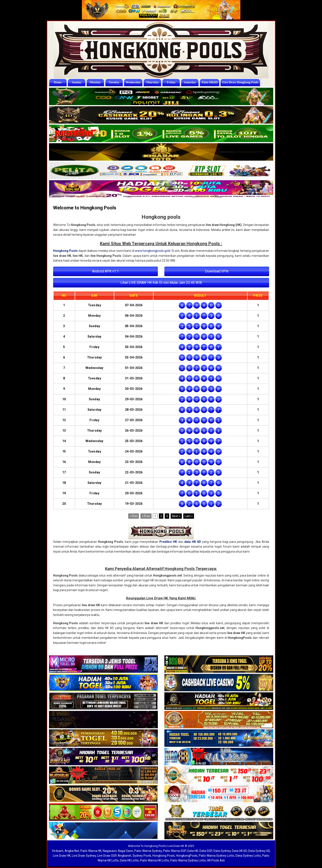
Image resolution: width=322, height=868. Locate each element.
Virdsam (58, 851)
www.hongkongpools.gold (153, 251)
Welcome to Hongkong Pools (85, 208)
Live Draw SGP (107, 856)
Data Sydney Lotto (248, 856)
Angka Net (72, 851)
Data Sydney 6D (259, 851)
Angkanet (125, 856)
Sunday (77, 82)
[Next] (176, 516)
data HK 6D (193, 542)
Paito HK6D (210, 82)
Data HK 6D (239, 851)
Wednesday (133, 82)
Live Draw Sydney (84, 856)
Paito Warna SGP (174, 851)
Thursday (153, 82)
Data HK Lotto (129, 860)
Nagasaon (110, 851)
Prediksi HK (168, 542)
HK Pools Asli (216, 860)
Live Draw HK (62, 856)
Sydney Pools (142, 856)
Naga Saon (126, 851)
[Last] (189, 516)
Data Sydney (222, 851)
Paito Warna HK (91, 851)
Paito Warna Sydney (148, 851)
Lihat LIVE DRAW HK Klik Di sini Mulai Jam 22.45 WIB (161, 283)
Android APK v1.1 (105, 271)
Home (58, 82)
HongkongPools (187, 856)
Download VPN (217, 271)
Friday (172, 82)
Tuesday (114, 82)
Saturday (190, 82)
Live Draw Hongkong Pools (241, 82)
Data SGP (206, 851)
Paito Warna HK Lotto (154, 860)
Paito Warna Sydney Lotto (217, 856)
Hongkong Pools (65, 251)
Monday (95, 82)
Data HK (193, 851)
